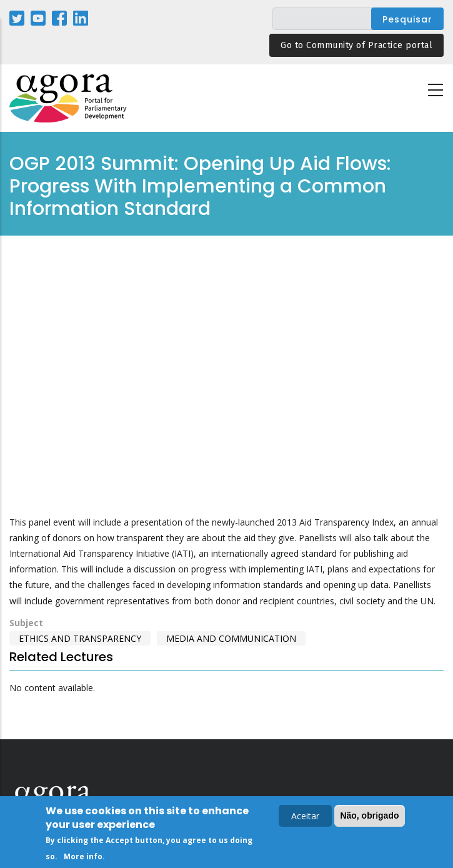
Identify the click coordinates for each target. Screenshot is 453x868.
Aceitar (305, 816)
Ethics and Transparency (80, 638)
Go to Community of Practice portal (356, 45)
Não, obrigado (369, 816)
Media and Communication (231, 638)
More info (83, 856)
